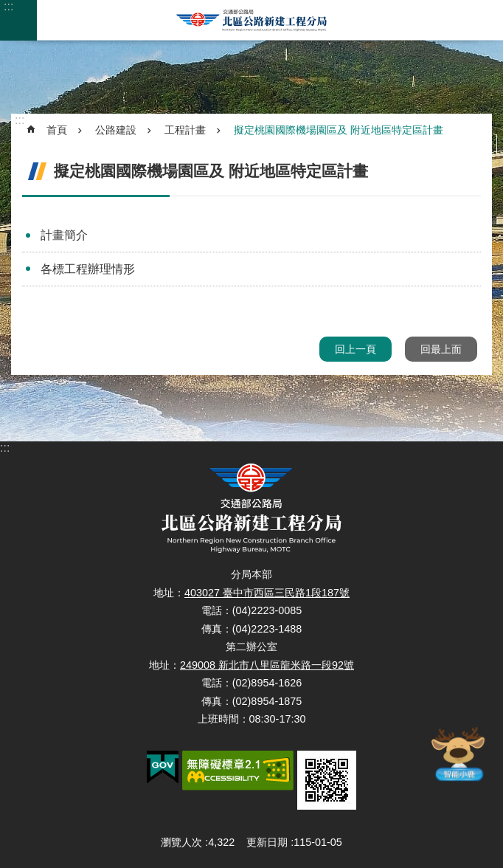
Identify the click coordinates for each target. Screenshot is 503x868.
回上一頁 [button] (355, 349)
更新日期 (267, 842)
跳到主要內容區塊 (8, 8)
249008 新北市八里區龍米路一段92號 (267, 665)
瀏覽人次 (181, 842)
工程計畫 (185, 130)
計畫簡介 (64, 235)
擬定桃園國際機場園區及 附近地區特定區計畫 (339, 130)
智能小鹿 (458, 754)
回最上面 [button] (441, 349)
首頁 (57, 130)
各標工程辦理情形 (88, 269)
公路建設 (116, 130)
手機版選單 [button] (18, 20)
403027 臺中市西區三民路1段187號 (267, 593)
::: (8, 6)
